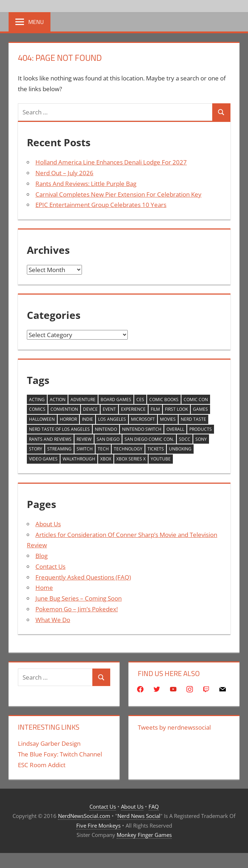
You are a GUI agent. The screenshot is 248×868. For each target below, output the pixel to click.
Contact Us (50, 566)
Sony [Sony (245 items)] (201, 439)
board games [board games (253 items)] (116, 400)
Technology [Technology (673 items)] (128, 449)
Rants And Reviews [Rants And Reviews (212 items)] (50, 439)
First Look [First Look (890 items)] (176, 409)
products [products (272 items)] (201, 429)
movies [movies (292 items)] (168, 419)
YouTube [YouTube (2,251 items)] (161, 459)
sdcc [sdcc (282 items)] (185, 439)
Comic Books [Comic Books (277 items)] (164, 400)
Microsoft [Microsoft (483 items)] (143, 419)
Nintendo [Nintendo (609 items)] (106, 429)
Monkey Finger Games (144, 835)
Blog (42, 556)
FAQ (154, 807)
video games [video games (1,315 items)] (43, 459)
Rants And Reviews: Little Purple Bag (86, 184)
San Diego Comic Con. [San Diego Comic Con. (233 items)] (149, 439)
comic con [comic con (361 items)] (196, 400)
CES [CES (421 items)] (140, 400)
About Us (48, 524)
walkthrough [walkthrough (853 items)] (79, 459)
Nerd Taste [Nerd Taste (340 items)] (193, 419)
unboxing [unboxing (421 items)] (180, 449)
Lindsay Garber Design (49, 743)
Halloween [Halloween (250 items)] (42, 419)
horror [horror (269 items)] (68, 419)
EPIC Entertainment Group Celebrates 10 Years (101, 205)
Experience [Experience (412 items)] (133, 409)
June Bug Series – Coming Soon (79, 598)
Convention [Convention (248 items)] (64, 409)
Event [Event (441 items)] (109, 409)
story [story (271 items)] (36, 449)
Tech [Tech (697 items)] (103, 449)
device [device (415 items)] (90, 409)
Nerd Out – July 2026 (64, 173)
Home (44, 588)
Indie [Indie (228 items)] (87, 419)
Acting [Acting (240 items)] (37, 400)
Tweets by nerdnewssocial (174, 727)
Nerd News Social (139, 816)
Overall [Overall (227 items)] (175, 429)
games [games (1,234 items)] (200, 409)
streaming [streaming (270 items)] (59, 449)
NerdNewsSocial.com (84, 816)
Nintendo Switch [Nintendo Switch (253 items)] (142, 429)
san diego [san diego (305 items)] (108, 439)
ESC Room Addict (42, 765)
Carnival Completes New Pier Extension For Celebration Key (118, 194)
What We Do (53, 620)
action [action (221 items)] (58, 400)
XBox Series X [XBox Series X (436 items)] (131, 459)
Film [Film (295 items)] (155, 409)
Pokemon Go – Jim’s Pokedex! (77, 609)
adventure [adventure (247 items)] (83, 400)
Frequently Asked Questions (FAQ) (83, 577)
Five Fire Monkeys (98, 825)
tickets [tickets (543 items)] (156, 449)
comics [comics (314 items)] (37, 409)
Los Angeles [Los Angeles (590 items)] (112, 419)
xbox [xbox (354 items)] (106, 459)
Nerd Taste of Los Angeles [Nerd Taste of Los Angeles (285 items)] (59, 429)
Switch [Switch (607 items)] (85, 449)
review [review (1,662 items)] (84, 439)
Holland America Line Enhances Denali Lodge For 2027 (111, 162)
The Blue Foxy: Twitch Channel (60, 754)
